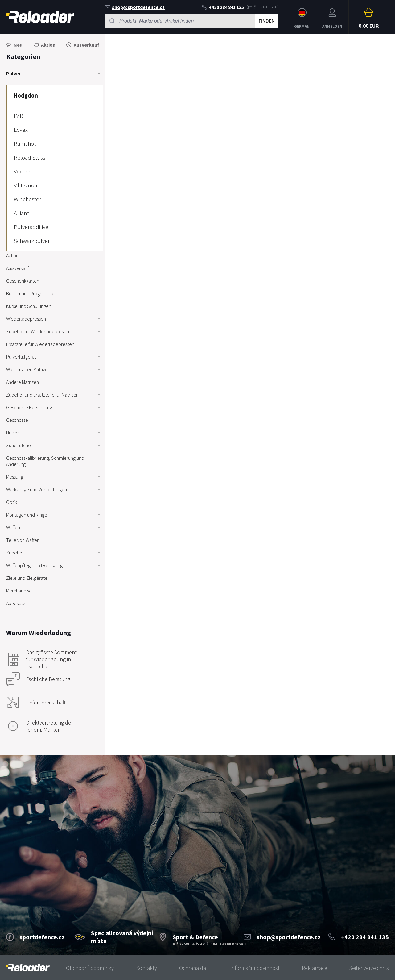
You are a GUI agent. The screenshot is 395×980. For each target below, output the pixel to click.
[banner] (28, 968)
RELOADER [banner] (40, 17)
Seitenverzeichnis (369, 968)
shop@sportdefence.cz (135, 7)
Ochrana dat (193, 968)
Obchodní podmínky (90, 968)
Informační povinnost (255, 968)
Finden (267, 21)
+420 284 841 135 (223, 7)
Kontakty (146, 968)
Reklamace (315, 968)
